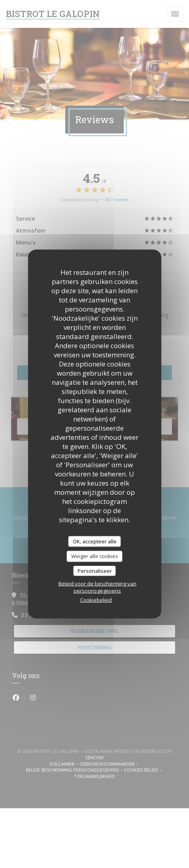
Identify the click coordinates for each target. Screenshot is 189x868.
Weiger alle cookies (95, 556)
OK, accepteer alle (95, 541)
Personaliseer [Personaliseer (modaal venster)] (95, 570)
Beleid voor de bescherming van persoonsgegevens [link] (97, 587)
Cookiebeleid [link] (96, 600)
